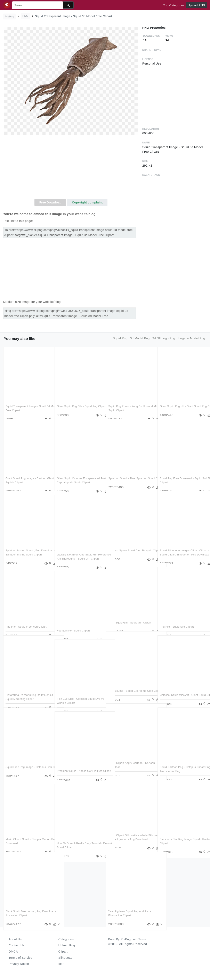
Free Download (50, 202)
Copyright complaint (87, 202)
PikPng (10, 16)
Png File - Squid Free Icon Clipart (26, 618)
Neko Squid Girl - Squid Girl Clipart (130, 614)
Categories (66, 939)
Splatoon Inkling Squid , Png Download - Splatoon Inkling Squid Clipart (27, 546)
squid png (120, 338)
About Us (15, 939)
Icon (61, 964)
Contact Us (16, 945)
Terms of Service (20, 958)
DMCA (13, 951)
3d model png (140, 338)
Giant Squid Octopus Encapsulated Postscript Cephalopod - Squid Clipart (78, 474)
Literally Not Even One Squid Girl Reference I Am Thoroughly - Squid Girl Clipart (78, 550)
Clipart (63, 951)
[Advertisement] (71, 168)
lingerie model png (191, 338)
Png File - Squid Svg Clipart (177, 618)
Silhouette (66, 958)
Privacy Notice (19, 964)
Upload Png (67, 945)
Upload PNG (196, 5)
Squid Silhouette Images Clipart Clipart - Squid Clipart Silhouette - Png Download (180, 546)
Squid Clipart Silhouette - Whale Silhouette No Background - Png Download (128, 831)
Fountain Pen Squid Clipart (73, 622)
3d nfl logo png (164, 338)
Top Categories (174, 5)
